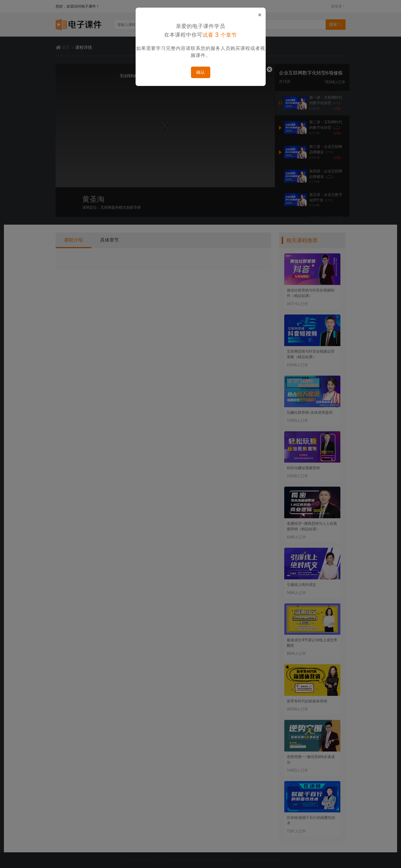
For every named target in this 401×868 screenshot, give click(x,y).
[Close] (260, 15)
